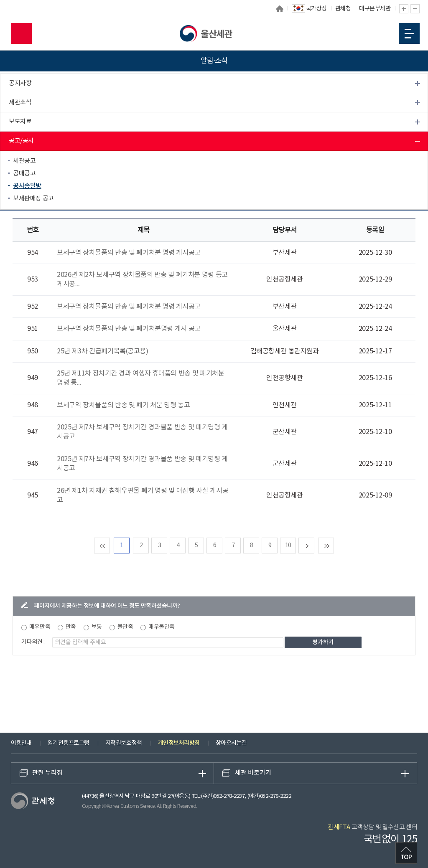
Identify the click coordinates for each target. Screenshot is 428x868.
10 (288, 545)
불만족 (125, 627)
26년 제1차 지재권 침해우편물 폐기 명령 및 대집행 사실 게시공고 (143, 495)
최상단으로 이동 (406, 853)
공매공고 (24, 174)
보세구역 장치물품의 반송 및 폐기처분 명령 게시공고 (129, 253)
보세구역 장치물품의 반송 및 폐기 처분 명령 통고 (123, 405)
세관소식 (20, 103)
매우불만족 (162, 627)
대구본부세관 (375, 9)
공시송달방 (27, 186)
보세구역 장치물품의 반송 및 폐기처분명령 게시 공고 (129, 329)
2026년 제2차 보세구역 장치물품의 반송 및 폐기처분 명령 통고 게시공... (142, 279)
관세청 (343, 9)
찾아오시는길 (231, 743)
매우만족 (40, 627)
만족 (71, 627)
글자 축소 (415, 9)
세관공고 (24, 161)
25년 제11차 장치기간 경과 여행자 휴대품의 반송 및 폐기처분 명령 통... (140, 378)
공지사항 (20, 83)
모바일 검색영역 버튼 (21, 33)
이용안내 (21, 743)
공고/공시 (21, 141)
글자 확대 (404, 9)
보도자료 (20, 122)
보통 (97, 627)
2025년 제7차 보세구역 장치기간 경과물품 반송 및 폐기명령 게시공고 (142, 432)
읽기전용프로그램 (69, 743)
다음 (314, 545)
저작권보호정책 (124, 743)
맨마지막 (334, 545)
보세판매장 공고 (33, 199)
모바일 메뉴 (409, 34)
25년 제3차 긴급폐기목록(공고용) (102, 351)
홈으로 (280, 9)
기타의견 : (33, 642)
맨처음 (110, 545)
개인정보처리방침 (179, 743)
